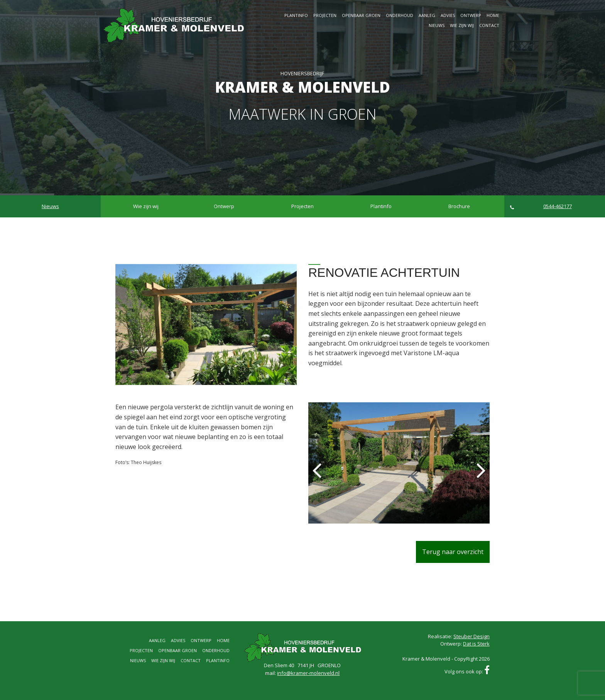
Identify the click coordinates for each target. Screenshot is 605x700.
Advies (448, 15)
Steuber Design (471, 636)
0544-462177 (541, 206)
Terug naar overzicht (453, 552)
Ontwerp (471, 15)
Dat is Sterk (476, 644)
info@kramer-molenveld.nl (308, 673)
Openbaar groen (361, 15)
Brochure (459, 206)
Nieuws (437, 25)
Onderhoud (400, 15)
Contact (489, 25)
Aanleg (427, 15)
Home (493, 15)
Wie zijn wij (462, 25)
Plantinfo (296, 15)
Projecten (325, 15)
